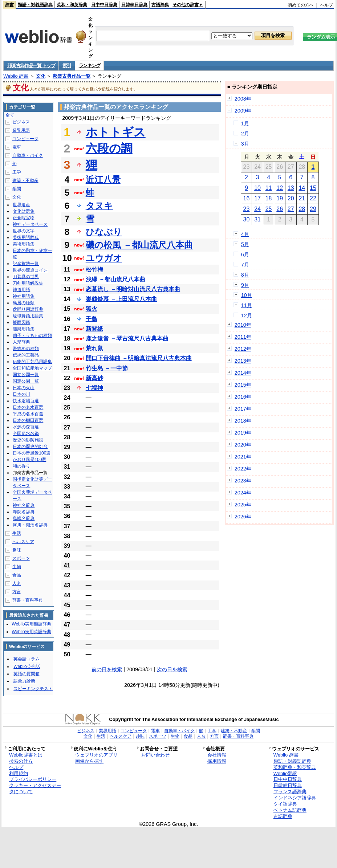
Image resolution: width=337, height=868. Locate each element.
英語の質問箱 (27, 674)
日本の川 (21, 394)
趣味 (17, 550)
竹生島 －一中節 (107, 368)
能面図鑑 (21, 322)
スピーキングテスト (33, 689)
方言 (17, 592)
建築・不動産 (25, 180)
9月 (245, 285)
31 (257, 219)
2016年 (243, 397)
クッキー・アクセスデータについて (35, 788)
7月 (245, 265)
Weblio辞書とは (26, 755)
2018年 (243, 421)
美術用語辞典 (26, 237)
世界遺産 (21, 205)
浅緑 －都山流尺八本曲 (115, 279)
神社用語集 (24, 296)
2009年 (243, 111)
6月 (245, 254)
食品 (17, 575)
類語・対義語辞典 (35, 5)
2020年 (243, 445)
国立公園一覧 (26, 375)
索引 (67, 66)
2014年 (243, 373)
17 (257, 198)
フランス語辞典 (290, 792)
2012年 (243, 349)
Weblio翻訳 (285, 773)
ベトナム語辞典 (290, 810)
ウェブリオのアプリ (96, 755)
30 (247, 219)
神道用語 (21, 290)
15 (313, 188)
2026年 (243, 517)
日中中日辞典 (104, 5)
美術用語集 (24, 244)
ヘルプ (326, 5)
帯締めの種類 (26, 349)
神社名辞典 (24, 505)
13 (291, 188)
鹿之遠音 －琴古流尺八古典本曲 (127, 339)
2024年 (243, 493)
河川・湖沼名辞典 (30, 525)
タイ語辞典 (285, 804)
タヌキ (99, 206)
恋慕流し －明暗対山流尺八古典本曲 (133, 289)
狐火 (92, 309)
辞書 (9, 5)
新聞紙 (94, 329)
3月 (245, 144)
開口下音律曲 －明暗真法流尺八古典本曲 (139, 358)
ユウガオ (104, 258)
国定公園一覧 (26, 381)
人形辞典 (21, 342)
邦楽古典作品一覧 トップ (31, 66)
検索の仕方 (21, 761)
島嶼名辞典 (24, 518)
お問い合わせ (155, 755)
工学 (17, 172)
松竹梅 (94, 270)
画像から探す (89, 761)
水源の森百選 (26, 427)
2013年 (243, 361)
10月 (247, 295)
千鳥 (92, 319)
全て (10, 115)
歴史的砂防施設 (28, 440)
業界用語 (21, 130)
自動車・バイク (28, 155)
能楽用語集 (24, 329)
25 (269, 209)
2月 (245, 134)
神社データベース (30, 224)
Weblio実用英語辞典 (31, 632)
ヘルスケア (23, 542)
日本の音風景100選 (32, 453)
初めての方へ (301, 5)
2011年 (243, 337)
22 (313, 198)
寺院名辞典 (24, 512)
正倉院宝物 (24, 218)
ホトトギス (116, 132)
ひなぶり (104, 232)
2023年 (243, 481)
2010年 (243, 325)
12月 (247, 315)
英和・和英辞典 (72, 5)
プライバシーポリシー (33, 779)
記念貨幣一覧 (26, 264)
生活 (17, 533)
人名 (17, 583)
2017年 (243, 409)
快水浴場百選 (26, 401)
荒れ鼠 (94, 348)
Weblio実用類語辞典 (31, 624)
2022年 (243, 469)
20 (291, 198)
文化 (41, 76)
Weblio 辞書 (16, 76)
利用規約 (19, 773)
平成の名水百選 (28, 414)
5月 (245, 244)
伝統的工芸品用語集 (32, 362)
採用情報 (217, 761)
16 (247, 198)
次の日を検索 (172, 669)
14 (302, 188)
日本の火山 (24, 388)
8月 (245, 275)
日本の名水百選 (28, 407)
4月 (245, 234)
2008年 (243, 99)
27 (291, 209)
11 (269, 188)
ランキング (90, 66)
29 (313, 209)
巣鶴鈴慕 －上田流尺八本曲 (121, 299)
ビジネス (21, 122)
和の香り (21, 466)
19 (280, 198)
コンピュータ (25, 139)
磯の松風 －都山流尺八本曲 (139, 245)
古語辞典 (160, 5)
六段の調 (109, 148)
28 (302, 209)
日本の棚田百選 (28, 420)
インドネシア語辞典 (295, 798)
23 (247, 209)
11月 (247, 305)
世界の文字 (24, 231)
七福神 (94, 388)
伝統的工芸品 (26, 355)
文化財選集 (24, 211)
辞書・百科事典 (28, 600)
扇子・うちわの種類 (32, 335)
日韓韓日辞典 (134, 5)
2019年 (243, 433)
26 (280, 209)
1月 (245, 123)
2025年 (243, 505)
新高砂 (94, 378)
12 (280, 188)
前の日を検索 (107, 669)
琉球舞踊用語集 (28, 316)
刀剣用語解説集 (28, 283)
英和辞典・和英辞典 (295, 767)
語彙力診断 (24, 681)
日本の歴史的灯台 (30, 447)
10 (257, 188)
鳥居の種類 (24, 303)
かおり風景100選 (29, 460)
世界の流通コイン (30, 270)
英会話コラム (27, 659)
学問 (17, 189)
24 (257, 209)
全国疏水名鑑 (26, 433)
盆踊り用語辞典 (28, 309)
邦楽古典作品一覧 (72, 76)
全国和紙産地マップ (32, 368)
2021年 (243, 457)
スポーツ (21, 558)
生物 (17, 567)
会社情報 (217, 755)
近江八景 (103, 180)
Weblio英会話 (27, 667)
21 (302, 198)
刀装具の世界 (26, 277)
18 (269, 198)
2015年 (243, 385)
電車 (17, 147)
